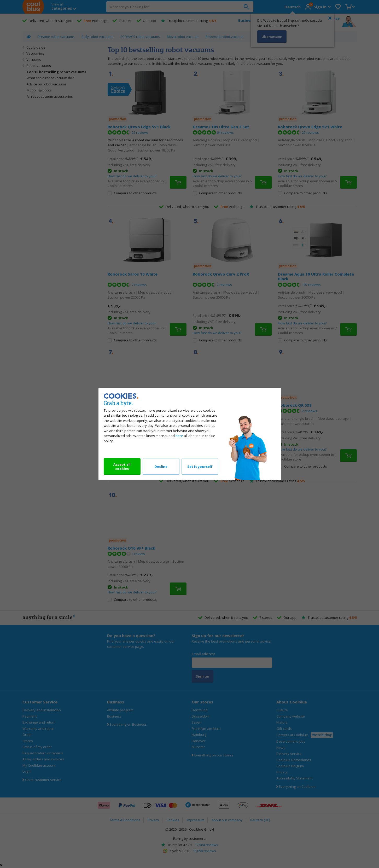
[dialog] (189, 434)
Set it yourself (200, 467)
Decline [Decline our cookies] (161, 467)
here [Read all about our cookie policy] (179, 436)
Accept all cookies (122, 467)
